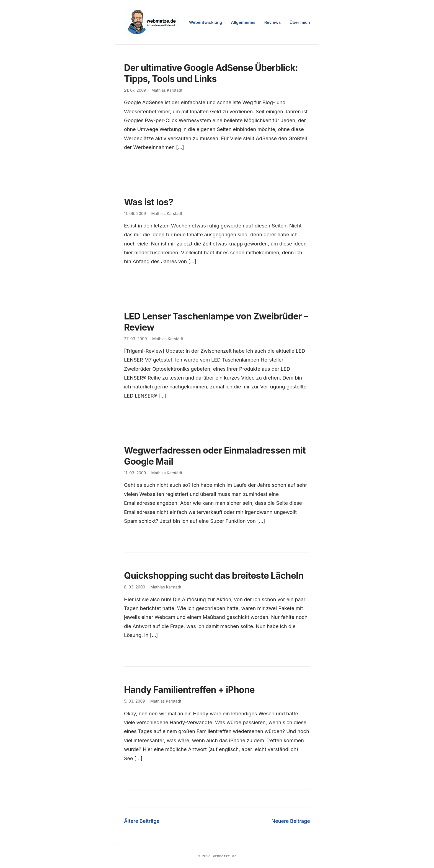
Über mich (300, 22)
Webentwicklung (206, 22)
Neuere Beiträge (291, 821)
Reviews (273, 22)
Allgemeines (243, 22)
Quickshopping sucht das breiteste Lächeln (214, 576)
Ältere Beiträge (142, 821)
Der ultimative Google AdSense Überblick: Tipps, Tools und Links (211, 73)
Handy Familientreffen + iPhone (189, 690)
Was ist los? (149, 202)
